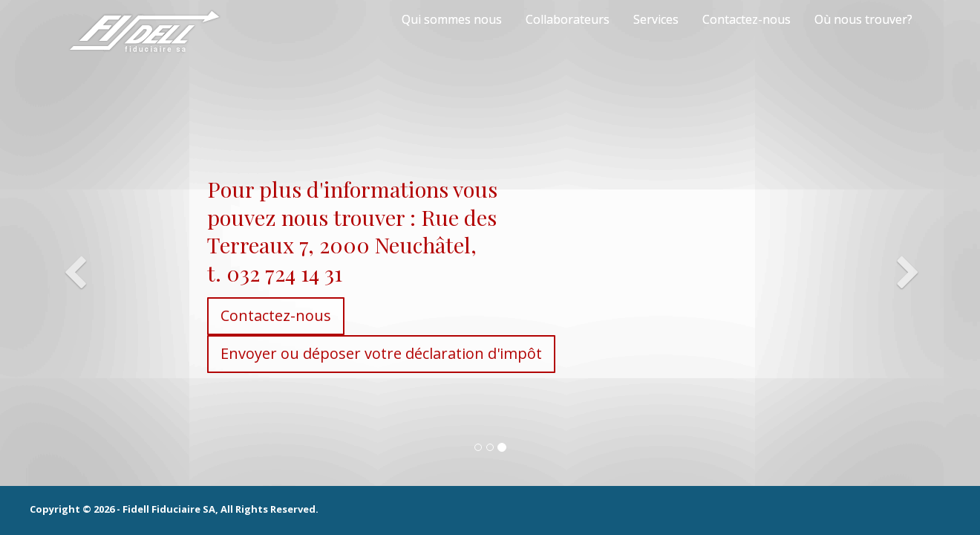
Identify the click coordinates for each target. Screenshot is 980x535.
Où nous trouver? (863, 19)
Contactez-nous (747, 19)
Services (656, 19)
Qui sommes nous (452, 19)
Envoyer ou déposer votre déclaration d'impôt (314, 353)
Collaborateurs (568, 19)
